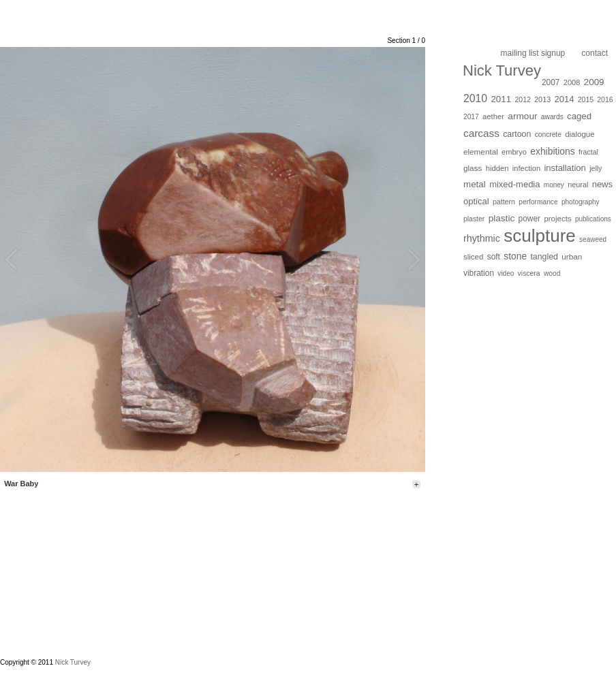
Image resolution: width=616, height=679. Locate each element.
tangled (544, 257)
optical (476, 201)
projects (557, 219)
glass (473, 168)
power (529, 219)
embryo (514, 152)
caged (579, 116)
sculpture (540, 236)
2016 (605, 100)
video (506, 273)
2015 (586, 100)
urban (572, 256)
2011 (501, 99)
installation (565, 168)
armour (522, 116)
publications (593, 219)
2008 (572, 82)
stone (515, 256)
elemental (481, 152)
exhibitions (552, 151)
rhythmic (482, 238)
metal (475, 184)
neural (578, 185)
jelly (596, 168)
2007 (551, 82)
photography (581, 202)
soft (494, 257)
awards (552, 117)
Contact (595, 53)
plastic (502, 218)
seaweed (593, 239)
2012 (523, 100)
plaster (474, 219)
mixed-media (514, 184)
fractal (588, 152)
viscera (529, 273)
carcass (481, 133)
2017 (471, 117)
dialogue (580, 134)
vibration (479, 273)
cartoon (517, 134)
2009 (594, 82)
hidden (497, 168)
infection (526, 168)
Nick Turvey (502, 70)
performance (538, 202)
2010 (475, 98)
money (554, 185)
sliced (473, 257)
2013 (542, 99)
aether (493, 116)
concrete (548, 135)
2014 (565, 99)
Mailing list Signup (533, 53)
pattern (504, 202)
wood (552, 273)
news (602, 184)
